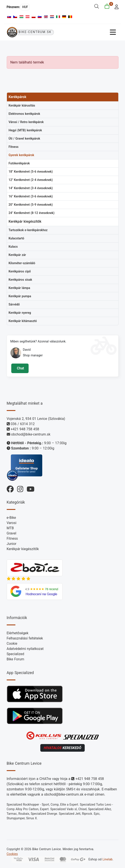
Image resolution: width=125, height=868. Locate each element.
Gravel (12, 533)
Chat (20, 368)
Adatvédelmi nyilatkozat (25, 649)
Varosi (12, 523)
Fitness (12, 538)
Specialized (15, 654)
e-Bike (11, 518)
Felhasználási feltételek (25, 638)
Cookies (12, 854)
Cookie (12, 643)
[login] (115, 6)
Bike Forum (15, 659)
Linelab (107, 859)
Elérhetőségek (18, 633)
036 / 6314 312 (23, 424)
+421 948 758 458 (25, 429)
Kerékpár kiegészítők (23, 549)
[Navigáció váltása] (91, 32)
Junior (12, 544)
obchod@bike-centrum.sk (31, 434)
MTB (10, 528)
